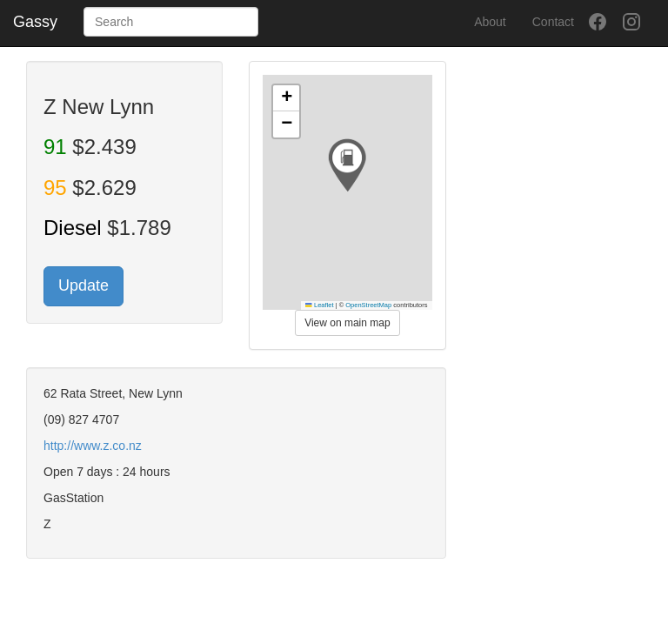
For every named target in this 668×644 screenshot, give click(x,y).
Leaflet (319, 305)
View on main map (347, 323)
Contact (553, 22)
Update (83, 285)
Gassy (35, 22)
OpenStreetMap (368, 305)
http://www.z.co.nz (93, 446)
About (490, 22)
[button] (347, 165)
